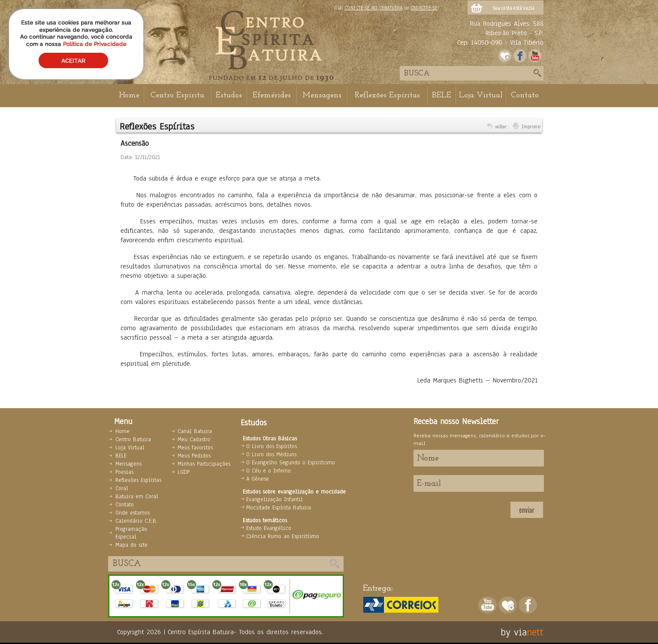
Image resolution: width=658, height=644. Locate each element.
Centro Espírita (177, 95)
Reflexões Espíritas (387, 95)
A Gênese (258, 479)
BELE (442, 95)
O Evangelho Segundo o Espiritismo (291, 463)
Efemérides (272, 95)
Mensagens (322, 95)
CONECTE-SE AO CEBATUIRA (373, 8)
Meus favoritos (195, 448)
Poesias (124, 472)
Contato (525, 95)
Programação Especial (131, 533)
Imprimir (531, 126)
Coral (122, 488)
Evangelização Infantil (275, 500)
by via (514, 632)
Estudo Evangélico (269, 528)
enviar (527, 510)
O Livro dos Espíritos (272, 446)
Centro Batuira (133, 439)
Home (129, 95)
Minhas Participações (204, 464)
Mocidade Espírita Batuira (279, 508)
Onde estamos (133, 513)
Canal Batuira (195, 431)
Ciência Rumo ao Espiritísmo (283, 536)
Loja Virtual (481, 95)
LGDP (184, 472)
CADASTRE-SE (424, 8)
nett (535, 632)
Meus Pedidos (194, 456)
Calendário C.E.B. (136, 521)
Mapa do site (131, 545)
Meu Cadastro (194, 439)
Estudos (229, 95)
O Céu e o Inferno (269, 471)
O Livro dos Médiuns (271, 454)
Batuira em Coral (137, 497)
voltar (501, 126)
